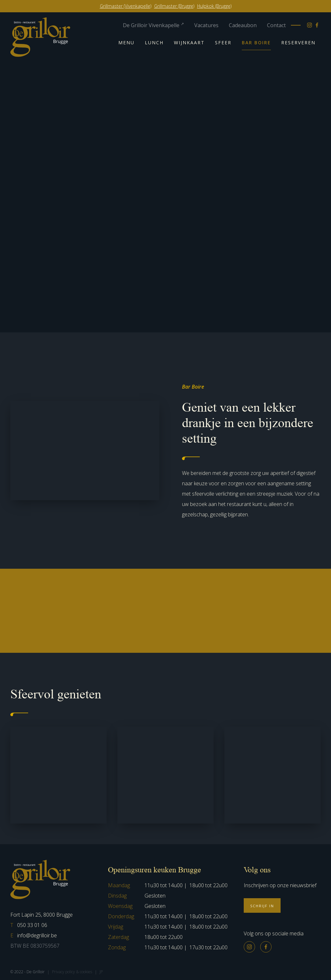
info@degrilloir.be (34, 935)
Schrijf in (262, 906)
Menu (126, 43)
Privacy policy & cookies (72, 972)
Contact (276, 25)
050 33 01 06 (29, 925)
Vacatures (206, 25)
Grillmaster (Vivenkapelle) (126, 6)
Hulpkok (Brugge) (214, 6)
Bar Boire (256, 43)
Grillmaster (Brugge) (174, 6)
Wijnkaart (189, 43)
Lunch (154, 43)
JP (101, 972)
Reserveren (298, 43)
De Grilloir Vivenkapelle (153, 25)
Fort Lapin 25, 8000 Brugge (42, 915)
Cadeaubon (243, 25)
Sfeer (223, 43)
